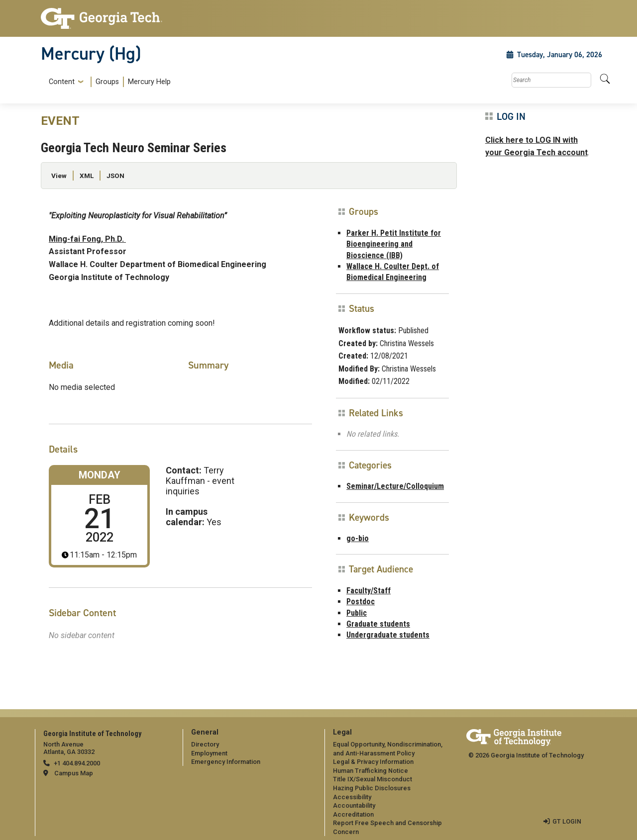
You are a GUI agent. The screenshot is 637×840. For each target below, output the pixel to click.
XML (87, 176)
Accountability (354, 805)
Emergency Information (226, 762)
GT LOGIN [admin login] (567, 821)
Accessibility (352, 797)
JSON (115, 176)
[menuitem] (108, 82)
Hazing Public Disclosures (372, 788)
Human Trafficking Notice (371, 771)
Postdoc (361, 602)
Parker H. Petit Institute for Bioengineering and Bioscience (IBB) (394, 244)
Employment (209, 753)
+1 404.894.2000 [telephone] (77, 763)
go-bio (358, 538)
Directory (205, 744)
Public (357, 613)
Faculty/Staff (369, 591)
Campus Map (74, 773)
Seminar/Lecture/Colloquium (395, 486)
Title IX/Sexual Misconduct (372, 779)
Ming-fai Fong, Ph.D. (87, 239)
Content (62, 82)
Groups (107, 82)
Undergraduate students (388, 635)
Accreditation (353, 814)
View (59, 176)
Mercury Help (149, 82)
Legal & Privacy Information (373, 762)
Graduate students (378, 624)
